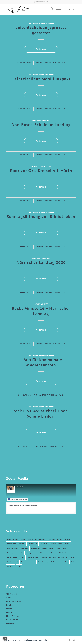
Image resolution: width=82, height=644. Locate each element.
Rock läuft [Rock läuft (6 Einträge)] (53, 557)
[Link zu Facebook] (70, 10)
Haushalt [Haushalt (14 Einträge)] (53, 544)
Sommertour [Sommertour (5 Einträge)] (25, 562)
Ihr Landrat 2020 (13, 602)
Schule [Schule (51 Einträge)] (72, 557)
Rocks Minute (41, 304)
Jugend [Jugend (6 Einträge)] (44, 548)
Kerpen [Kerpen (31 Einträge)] (52, 548)
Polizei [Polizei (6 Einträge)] (67, 553)
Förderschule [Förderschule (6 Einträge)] (12, 544)
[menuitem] (51, 9)
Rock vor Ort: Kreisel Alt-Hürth (41, 171)
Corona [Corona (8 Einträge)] (30, 539)
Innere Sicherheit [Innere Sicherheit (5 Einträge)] (13, 548)
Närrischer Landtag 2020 (41, 263)
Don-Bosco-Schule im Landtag (41, 125)
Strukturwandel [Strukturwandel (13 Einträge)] (56, 562)
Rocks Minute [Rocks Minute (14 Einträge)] (63, 557)
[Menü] (57, 9)
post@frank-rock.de (41, 2)
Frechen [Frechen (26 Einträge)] (67, 539)
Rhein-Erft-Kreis (46, 23)
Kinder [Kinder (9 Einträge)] (65, 548)
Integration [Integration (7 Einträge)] (25, 548)
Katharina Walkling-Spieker (52, 63)
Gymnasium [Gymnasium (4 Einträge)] (43, 544)
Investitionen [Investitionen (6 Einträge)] (35, 548)
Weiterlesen (41, 49)
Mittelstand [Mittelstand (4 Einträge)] (44, 553)
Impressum (33, 640)
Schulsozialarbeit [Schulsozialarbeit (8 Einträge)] (13, 562)
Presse (9, 609)
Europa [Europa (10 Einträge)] (60, 539)
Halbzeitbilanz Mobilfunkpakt (41, 79)
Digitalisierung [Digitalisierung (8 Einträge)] (40, 539)
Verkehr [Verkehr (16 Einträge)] (66, 562)
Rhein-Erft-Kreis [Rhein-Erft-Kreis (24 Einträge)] (19, 557)
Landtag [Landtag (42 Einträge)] (28, 553)
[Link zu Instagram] (74, 10)
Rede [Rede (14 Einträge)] (9, 557)
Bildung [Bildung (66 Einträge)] (23, 539)
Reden (9, 613)
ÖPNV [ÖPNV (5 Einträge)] (19, 567)
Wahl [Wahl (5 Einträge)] (72, 562)
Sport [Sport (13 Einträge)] (34, 562)
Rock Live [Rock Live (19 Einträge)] (44, 557)
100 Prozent (12, 594)
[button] (5, 639)
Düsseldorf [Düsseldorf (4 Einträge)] (51, 539)
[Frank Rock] (34, 9)
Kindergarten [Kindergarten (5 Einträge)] (12, 553)
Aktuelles (33, 23)
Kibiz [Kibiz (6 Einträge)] (58, 548)
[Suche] (51, 9)
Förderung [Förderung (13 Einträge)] (22, 544)
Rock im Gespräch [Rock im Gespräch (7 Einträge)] (32, 557)
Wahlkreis (46, 167)
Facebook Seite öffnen (18, 499)
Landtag (46, 121)
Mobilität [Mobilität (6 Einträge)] (54, 553)
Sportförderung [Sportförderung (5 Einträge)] (43, 562)
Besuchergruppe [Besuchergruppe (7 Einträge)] (13, 539)
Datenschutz (44, 640)
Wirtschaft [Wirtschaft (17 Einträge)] (11, 567)
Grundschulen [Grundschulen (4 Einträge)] (32, 544)
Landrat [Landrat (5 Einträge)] (21, 553)
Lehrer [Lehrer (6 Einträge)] (36, 553)
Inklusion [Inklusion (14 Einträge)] (67, 544)
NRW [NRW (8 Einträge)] (61, 553)
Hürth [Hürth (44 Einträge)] (60, 544)
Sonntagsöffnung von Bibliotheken (41, 217)
